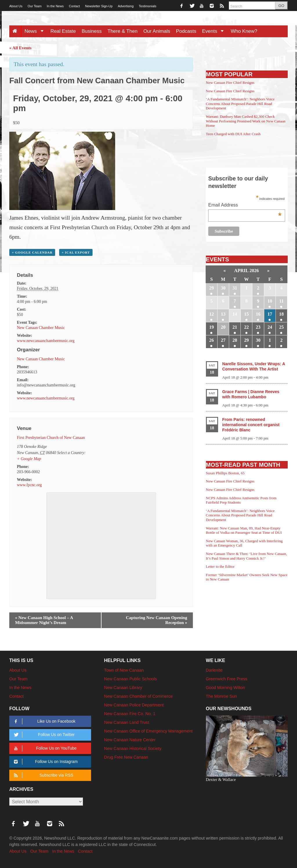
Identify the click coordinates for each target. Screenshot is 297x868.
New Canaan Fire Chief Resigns (230, 83)
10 (270, 301)
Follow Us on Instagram (45, 762)
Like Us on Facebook (44, 721)
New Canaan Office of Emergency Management (148, 731)
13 (223, 314)
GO (281, 6)
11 (281, 301)
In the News (55, 6)
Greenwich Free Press (227, 679)
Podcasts (186, 31)
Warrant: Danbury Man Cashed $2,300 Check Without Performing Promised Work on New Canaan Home (246, 121)
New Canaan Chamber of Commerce (138, 696)
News (36, 31)
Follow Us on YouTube (44, 748)
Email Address (245, 206)
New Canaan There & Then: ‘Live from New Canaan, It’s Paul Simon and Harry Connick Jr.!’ (247, 556)
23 (258, 327)
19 (211, 327)
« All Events (20, 48)
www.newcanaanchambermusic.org (46, 341)
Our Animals (157, 31)
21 (235, 327)
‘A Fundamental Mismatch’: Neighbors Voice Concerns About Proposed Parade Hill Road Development (240, 104)
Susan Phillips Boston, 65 (225, 473)
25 (281, 327)
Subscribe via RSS (42, 775)
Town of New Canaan (124, 670)
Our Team (35, 6)
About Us (16, 6)
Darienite (214, 670)
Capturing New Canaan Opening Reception (156, 620)
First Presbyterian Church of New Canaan (51, 438)
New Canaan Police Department (134, 705)
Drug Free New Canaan (126, 757)
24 (270, 327)
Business (92, 31)
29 (211, 288)
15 (247, 314)
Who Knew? (244, 31)
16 (258, 314)
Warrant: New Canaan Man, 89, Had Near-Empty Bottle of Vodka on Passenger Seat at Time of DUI (244, 530)
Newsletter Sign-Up (99, 6)
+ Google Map (29, 459)
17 (270, 314)
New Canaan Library (123, 688)
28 (235, 340)
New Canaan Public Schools (131, 679)
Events (215, 31)
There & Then (123, 31)
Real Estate (63, 31)
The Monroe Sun (221, 696)
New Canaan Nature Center (130, 740)
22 (247, 327)
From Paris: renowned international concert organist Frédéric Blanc (251, 425)
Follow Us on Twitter (43, 735)
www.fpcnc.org (29, 485)
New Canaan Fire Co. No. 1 (130, 714)
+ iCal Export (76, 252)
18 (281, 314)
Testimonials (148, 6)
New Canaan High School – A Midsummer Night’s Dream (44, 620)
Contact (74, 6)
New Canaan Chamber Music (41, 328)
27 (223, 340)
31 (235, 288)
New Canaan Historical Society (133, 748)
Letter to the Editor (220, 566)
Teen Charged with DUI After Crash (233, 134)
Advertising (126, 6)
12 (211, 314)
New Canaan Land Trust (127, 722)
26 (211, 340)
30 (223, 288)
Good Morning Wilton (226, 688)
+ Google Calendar (32, 252)
